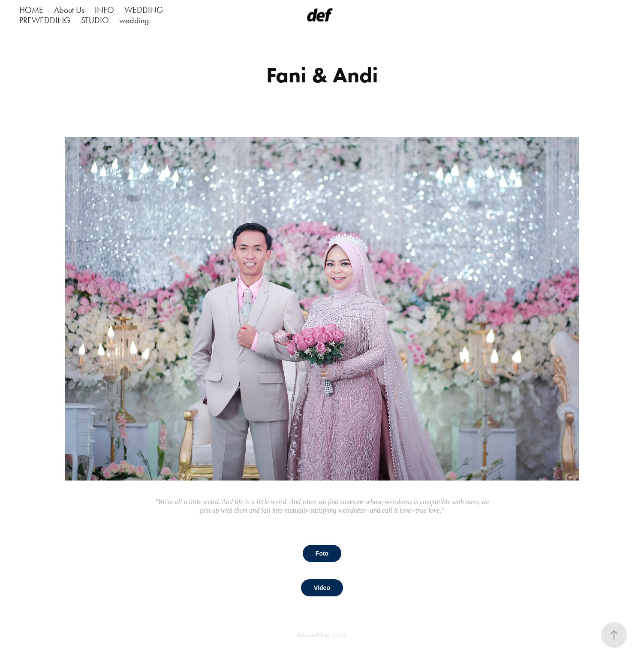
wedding (134, 20)
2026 (340, 635)
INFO (104, 10)
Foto (322, 553)
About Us (69, 10)
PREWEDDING (45, 20)
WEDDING (144, 10)
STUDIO (95, 20)
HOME (31, 10)
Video (322, 588)
